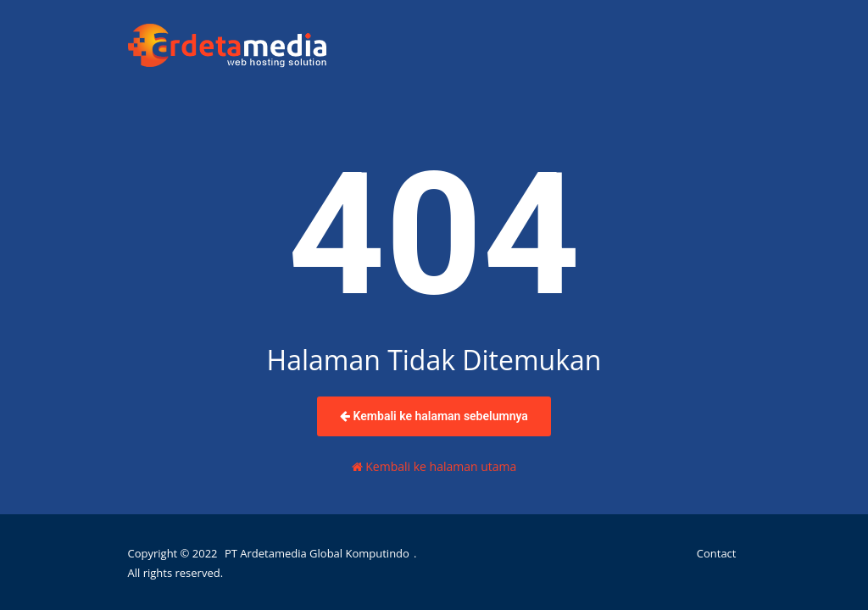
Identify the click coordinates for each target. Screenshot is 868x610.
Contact (717, 553)
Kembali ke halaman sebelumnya (434, 416)
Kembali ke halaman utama (434, 466)
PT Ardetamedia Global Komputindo (317, 553)
